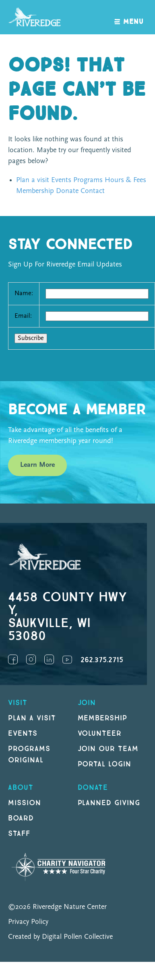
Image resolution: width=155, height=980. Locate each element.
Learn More (37, 465)
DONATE (93, 788)
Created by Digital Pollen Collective (60, 937)
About (21, 788)
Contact (93, 191)
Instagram (31, 659)
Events (61, 180)
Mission (25, 803)
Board (21, 818)
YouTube (67, 659)
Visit (18, 703)
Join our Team (108, 749)
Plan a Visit (32, 718)
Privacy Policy (28, 922)
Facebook (13, 659)
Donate (67, 191)
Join (87, 703)
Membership (35, 191)
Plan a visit (33, 180)
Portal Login (105, 764)
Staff (19, 834)
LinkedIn (49, 659)
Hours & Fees (125, 180)
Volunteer (100, 733)
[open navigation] (129, 17)
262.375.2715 (102, 660)
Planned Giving (109, 803)
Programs (88, 180)
